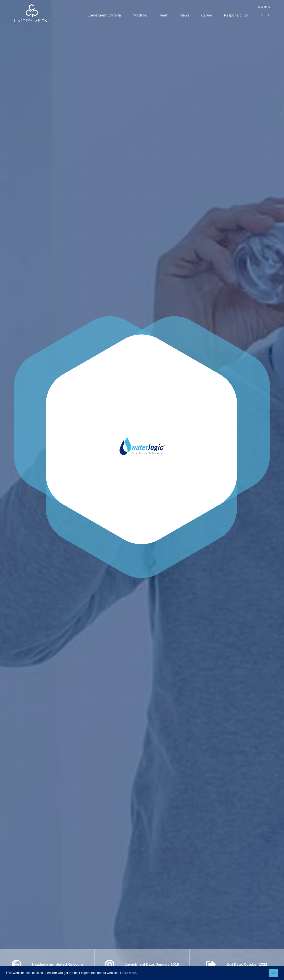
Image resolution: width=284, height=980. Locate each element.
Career (207, 15)
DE (268, 15)
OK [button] (274, 973)
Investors (264, 7)
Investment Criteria (105, 15)
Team (164, 15)
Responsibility (236, 15)
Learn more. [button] (129, 973)
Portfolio (140, 15)
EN (261, 15)
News (185, 15)
